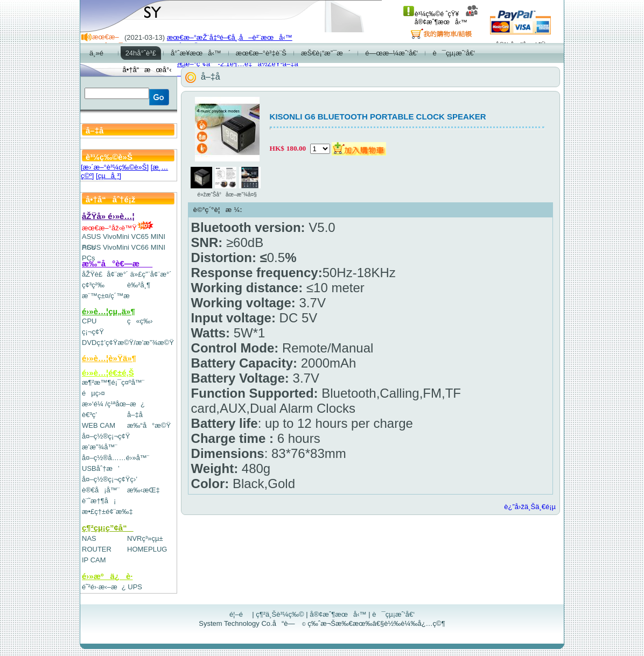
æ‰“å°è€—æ (117, 263)
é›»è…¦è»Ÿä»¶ (109, 358)
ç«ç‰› (140, 321)
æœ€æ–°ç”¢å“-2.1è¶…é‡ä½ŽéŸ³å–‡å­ (235, 64)
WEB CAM (99, 425)
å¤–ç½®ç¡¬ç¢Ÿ (106, 436)
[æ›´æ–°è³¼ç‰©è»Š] (115, 167)
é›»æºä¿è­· (107, 576)
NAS (89, 538)
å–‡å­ (138, 415)
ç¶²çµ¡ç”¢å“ (108, 528)
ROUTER (97, 549)
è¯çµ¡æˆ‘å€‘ (393, 614)
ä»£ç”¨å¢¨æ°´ (151, 274)
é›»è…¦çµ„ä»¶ (108, 311)
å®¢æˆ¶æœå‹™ (447, 18)
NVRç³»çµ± (145, 538)
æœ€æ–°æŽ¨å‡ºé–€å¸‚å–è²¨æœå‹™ (230, 37)
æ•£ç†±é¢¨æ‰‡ (107, 512)
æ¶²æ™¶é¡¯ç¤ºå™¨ (113, 382)
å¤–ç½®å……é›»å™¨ (115, 458)
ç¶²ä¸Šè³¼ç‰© (280, 614)
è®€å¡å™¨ (101, 490)
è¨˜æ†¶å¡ (99, 501)
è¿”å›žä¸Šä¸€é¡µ (530, 507)
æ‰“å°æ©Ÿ (149, 425)
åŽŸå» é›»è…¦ (108, 216)
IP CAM (94, 560)
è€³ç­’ (89, 415)
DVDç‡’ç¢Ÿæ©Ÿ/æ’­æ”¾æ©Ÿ (128, 343)
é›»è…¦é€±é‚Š (108, 373)
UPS (135, 587)
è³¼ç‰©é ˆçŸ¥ (431, 14)
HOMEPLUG (147, 549)
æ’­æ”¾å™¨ (100, 447)
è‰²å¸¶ (139, 285)
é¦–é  (240, 614)
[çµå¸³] (108, 176)
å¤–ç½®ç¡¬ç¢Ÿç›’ (110, 479)
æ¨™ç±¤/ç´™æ (111, 296)
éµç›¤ (93, 393)
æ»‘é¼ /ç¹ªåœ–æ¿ (113, 404)
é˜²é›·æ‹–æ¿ (104, 587)
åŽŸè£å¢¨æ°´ (105, 274)
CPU (89, 321)
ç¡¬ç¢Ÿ (93, 332)
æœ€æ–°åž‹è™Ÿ (118, 228)
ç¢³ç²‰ (93, 285)
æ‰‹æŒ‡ (143, 490)
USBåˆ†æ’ (100, 468)
